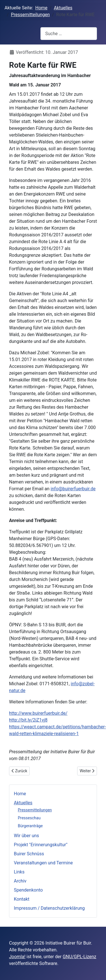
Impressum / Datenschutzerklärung (49, 908)
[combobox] (69, 34)
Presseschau (29, 818)
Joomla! (17, 957)
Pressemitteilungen (35, 810)
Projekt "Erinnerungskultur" (41, 845)
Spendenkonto (28, 890)
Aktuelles (23, 803)
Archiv (20, 881)
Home (20, 794)
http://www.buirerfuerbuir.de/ (38, 713)
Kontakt (22, 899)
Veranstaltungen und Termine (43, 863)
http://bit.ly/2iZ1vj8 (28, 720)
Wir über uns (26, 836)
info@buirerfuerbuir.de (73, 489)
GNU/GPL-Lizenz (80, 957)
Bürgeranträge (30, 826)
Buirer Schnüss (29, 854)
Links (19, 872)
